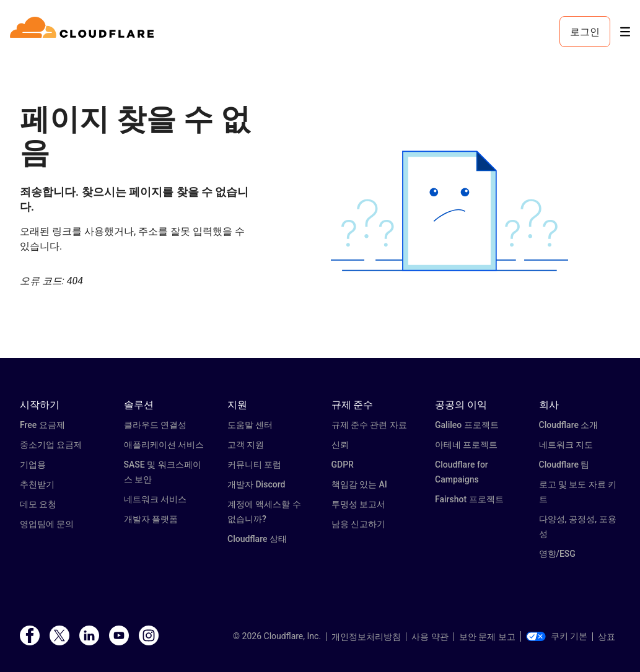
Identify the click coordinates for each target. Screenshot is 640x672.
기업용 (33, 465)
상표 (607, 637)
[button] (449, 211)
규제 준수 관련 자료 (369, 425)
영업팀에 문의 (47, 524)
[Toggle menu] (625, 32)
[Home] (84, 32)
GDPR (343, 465)
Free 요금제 (42, 425)
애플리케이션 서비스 (164, 445)
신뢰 (340, 445)
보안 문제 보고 (487, 637)
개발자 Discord (256, 484)
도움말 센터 (250, 425)
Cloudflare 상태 (257, 539)
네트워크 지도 (566, 445)
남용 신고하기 (358, 524)
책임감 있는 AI (359, 484)
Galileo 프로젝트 (467, 425)
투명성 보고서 (358, 504)
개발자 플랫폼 (151, 519)
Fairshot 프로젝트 (469, 499)
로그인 (585, 32)
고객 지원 (246, 445)
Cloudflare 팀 (564, 465)
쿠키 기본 (557, 636)
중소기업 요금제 (51, 445)
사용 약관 (430, 637)
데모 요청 (38, 504)
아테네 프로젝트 (466, 445)
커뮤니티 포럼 (254, 465)
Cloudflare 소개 (569, 425)
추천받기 (37, 484)
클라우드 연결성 (155, 425)
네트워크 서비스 (155, 499)
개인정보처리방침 (366, 637)
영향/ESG (557, 554)
